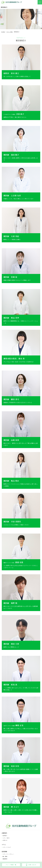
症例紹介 (5, 836)
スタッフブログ (7, 847)
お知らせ (5, 840)
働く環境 (5, 856)
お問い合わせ (31, 865)
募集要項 (5, 859)
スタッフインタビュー (8, 854)
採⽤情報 (4, 852)
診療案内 (4, 833)
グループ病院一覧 (11, 865)
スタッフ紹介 (6, 838)
